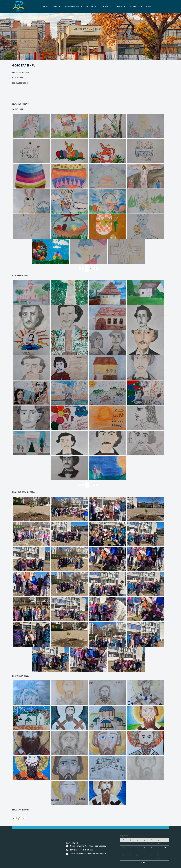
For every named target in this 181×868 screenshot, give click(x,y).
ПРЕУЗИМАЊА (134, 6)
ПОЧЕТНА (45, 6)
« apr (143, 862)
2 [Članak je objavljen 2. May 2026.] (158, 844)
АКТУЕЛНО (90, 6)
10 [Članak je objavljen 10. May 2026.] (166, 847)
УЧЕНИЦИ (119, 6)
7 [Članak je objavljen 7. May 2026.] (144, 847)
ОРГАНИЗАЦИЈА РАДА (72, 6)
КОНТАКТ (149, 6)
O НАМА (55, 6)
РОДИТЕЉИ (104, 6)
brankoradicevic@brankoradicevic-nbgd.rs (88, 854)
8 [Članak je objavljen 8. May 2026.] (151, 847)
